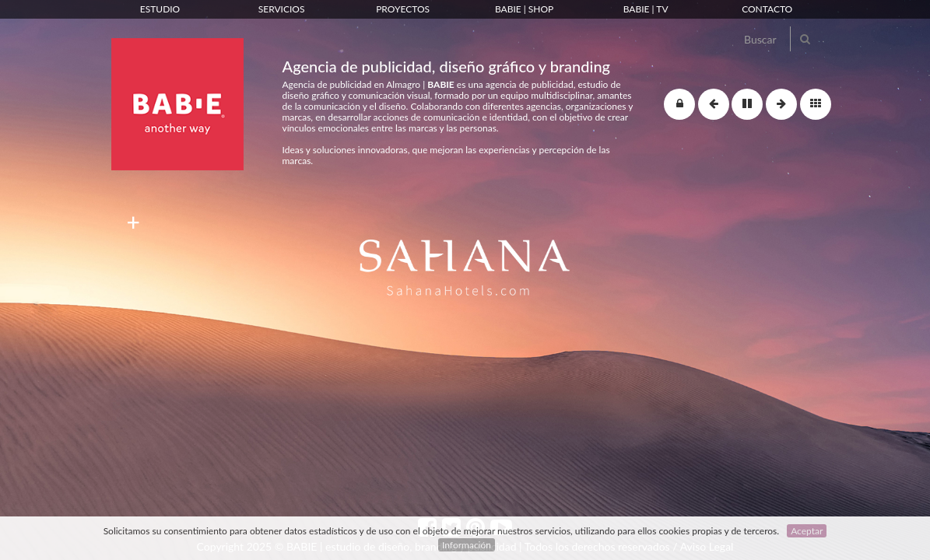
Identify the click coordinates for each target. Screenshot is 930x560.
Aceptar (807, 531)
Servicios (282, 9)
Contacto (767, 9)
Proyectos (403, 9)
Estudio (160, 9)
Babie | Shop (524, 9)
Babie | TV (646, 9)
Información (467, 545)
